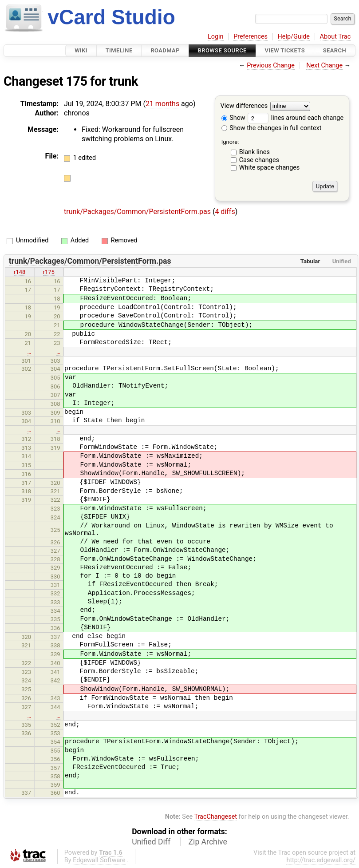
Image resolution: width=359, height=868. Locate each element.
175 (77, 81)
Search (335, 50)
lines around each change (296, 118)
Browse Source (222, 50)
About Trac (335, 37)
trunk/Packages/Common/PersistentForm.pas (138, 212)
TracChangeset (215, 817)
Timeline (119, 50)
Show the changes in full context (272, 128)
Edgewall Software (99, 860)
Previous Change (271, 65)
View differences (244, 106)
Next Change (324, 65)
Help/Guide (294, 37)
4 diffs (225, 212)
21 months (162, 104)
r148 (20, 272)
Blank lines (254, 152)
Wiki (81, 50)
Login (216, 37)
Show (233, 118)
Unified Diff (151, 842)
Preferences (251, 37)
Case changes (259, 160)
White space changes (270, 168)
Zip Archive (208, 842)
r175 (49, 272)
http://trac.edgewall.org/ (321, 860)
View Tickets (285, 50)
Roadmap (165, 50)
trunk (123, 81)
